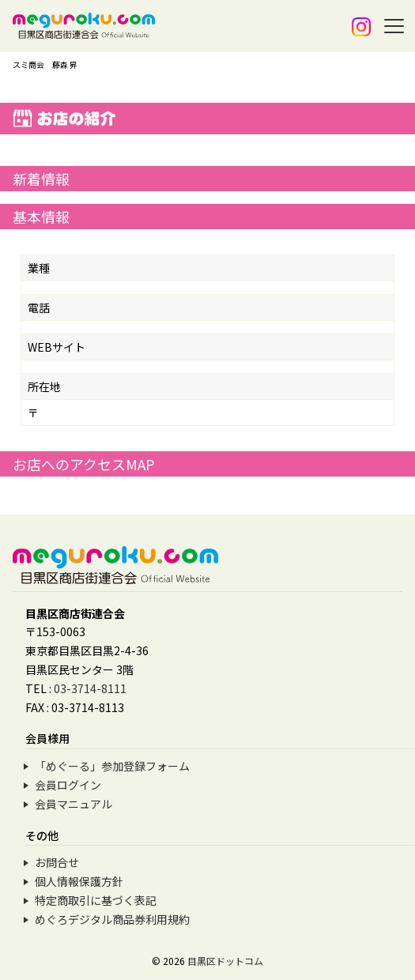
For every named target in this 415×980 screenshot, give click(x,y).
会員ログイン (68, 785)
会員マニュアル (74, 804)
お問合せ (57, 862)
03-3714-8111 (90, 688)
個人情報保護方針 (79, 881)
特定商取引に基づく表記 (96, 900)
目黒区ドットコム (225, 961)
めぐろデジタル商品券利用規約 (112, 919)
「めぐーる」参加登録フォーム (112, 766)
